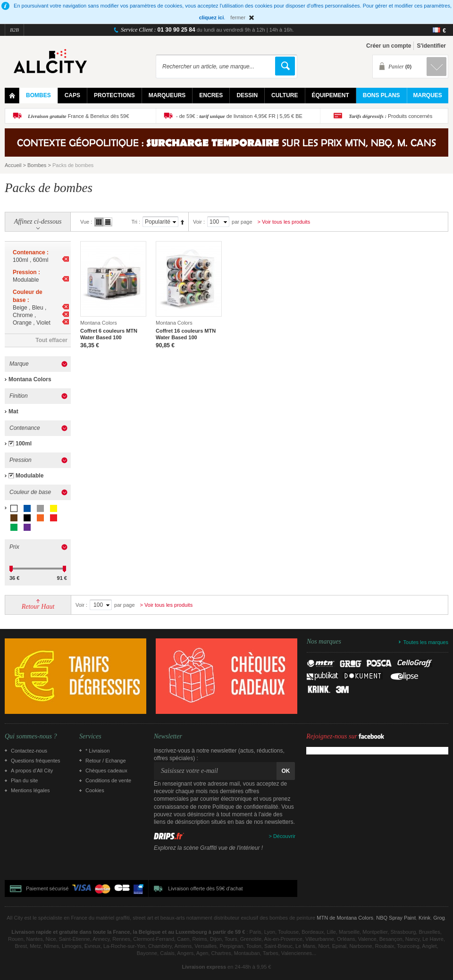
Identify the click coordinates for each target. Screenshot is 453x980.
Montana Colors (30, 379)
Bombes (37, 165)
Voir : (199, 222)
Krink (424, 918)
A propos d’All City (32, 771)
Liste (108, 222)
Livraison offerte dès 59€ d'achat (205, 888)
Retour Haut (38, 607)
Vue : (86, 222)
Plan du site (24, 780)
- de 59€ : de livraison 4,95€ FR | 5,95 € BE (239, 116)
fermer (238, 17)
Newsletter (168, 737)
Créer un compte (389, 46)
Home (12, 96)
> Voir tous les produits (284, 222)
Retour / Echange (106, 761)
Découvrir (284, 836)
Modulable (29, 476)
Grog (439, 918)
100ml (24, 444)
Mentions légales (30, 790)
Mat (13, 411)
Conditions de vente (108, 780)
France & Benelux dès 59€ (78, 116)
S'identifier (431, 46)
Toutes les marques (426, 642)
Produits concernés (390, 116)
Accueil (13, 165)
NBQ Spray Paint (396, 918)
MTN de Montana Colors (345, 918)
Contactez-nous (29, 751)
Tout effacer (51, 340)
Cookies (95, 790)
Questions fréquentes (36, 761)
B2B (14, 30)
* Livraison (97, 751)
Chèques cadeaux (106, 771)
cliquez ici (212, 17)
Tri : (136, 222)
